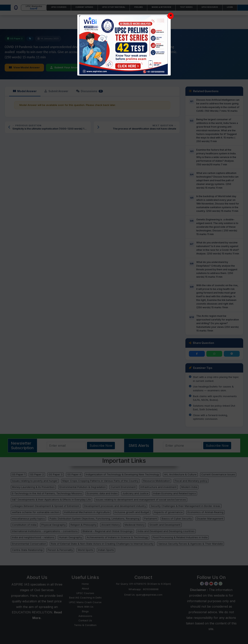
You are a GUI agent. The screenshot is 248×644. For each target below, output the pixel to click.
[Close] (171, 16)
